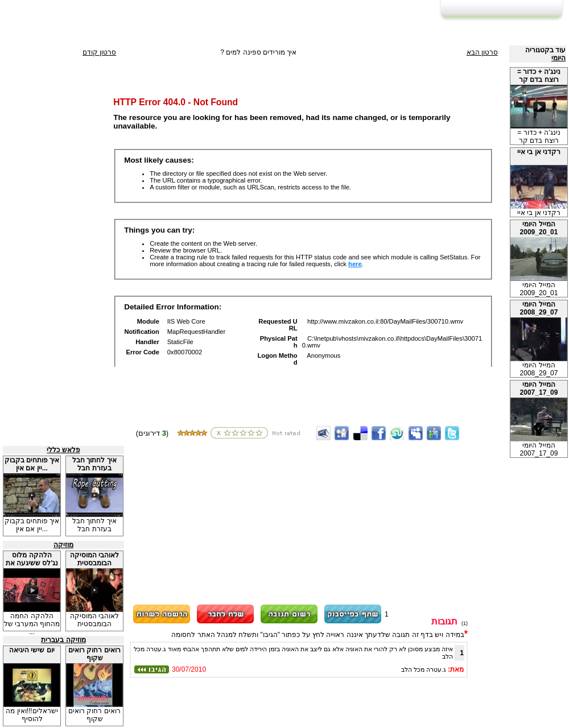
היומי (558, 58)
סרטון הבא (482, 52)
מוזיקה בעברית (63, 640)
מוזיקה (63, 545)
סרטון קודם (99, 52)
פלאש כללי (63, 450)
